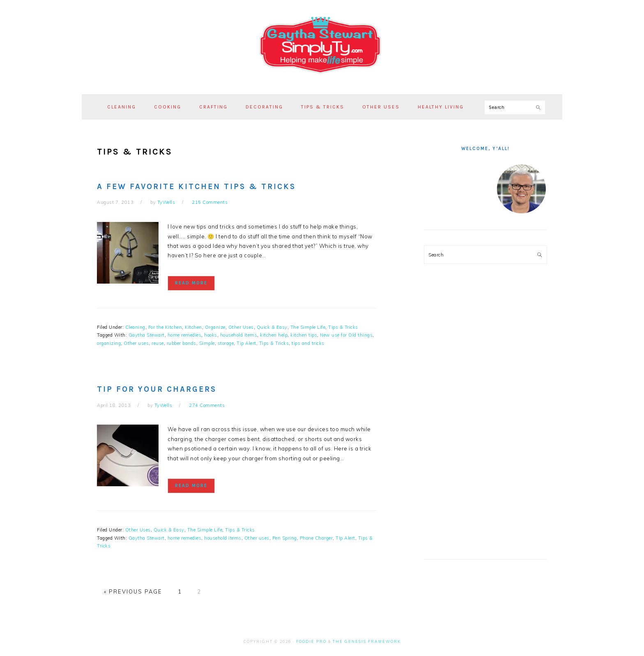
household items (239, 335)
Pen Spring (285, 538)
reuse (158, 343)
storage (226, 343)
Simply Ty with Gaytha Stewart (322, 45)
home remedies (185, 335)
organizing (109, 343)
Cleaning (135, 327)
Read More (191, 283)
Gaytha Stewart (147, 335)
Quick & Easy (272, 327)
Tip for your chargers (157, 389)
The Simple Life (308, 327)
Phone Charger (316, 538)
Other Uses (241, 327)
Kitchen (193, 327)
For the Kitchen (165, 327)
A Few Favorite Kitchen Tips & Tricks (196, 187)
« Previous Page (133, 591)
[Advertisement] (485, 418)
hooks (211, 335)
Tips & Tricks (343, 327)
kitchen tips (304, 335)
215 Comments (210, 202)
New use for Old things (346, 335)
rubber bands (182, 343)
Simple (207, 343)
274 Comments (207, 405)
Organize (215, 327)
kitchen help (274, 335)
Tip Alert (246, 343)
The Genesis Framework (367, 641)
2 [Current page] (199, 591)
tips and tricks (308, 343)
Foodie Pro (311, 641)
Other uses (136, 343)
